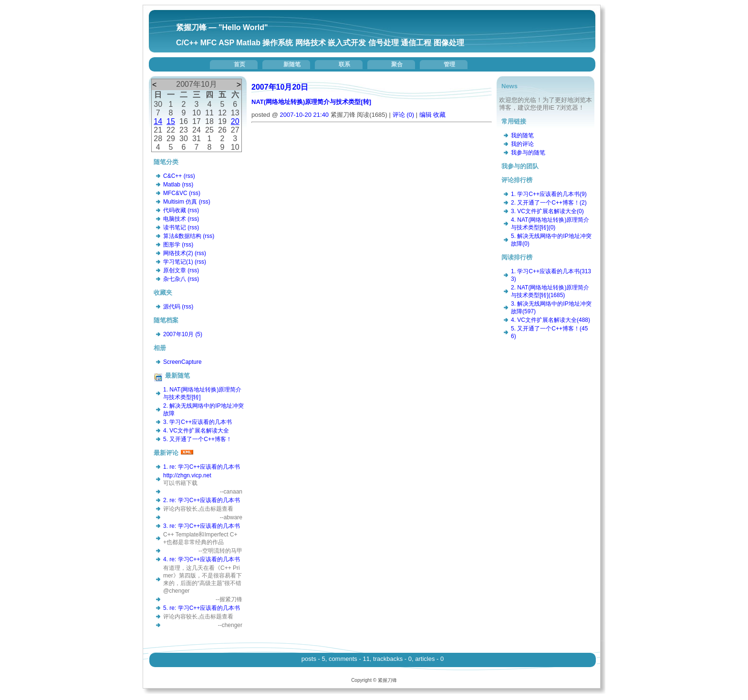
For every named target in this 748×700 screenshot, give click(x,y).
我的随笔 (522, 135)
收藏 (439, 115)
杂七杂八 (175, 279)
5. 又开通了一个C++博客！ (197, 439)
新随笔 (292, 64)
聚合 (397, 64)
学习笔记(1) (178, 262)
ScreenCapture (182, 362)
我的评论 (522, 144)
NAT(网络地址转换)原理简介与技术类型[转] (311, 102)
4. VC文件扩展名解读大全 (196, 431)
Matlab (172, 185)
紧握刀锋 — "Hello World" (222, 27)
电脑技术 (175, 219)
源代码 (172, 307)
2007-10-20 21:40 (304, 115)
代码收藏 (175, 210)
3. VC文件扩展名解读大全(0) (547, 211)
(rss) (189, 176)
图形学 (172, 245)
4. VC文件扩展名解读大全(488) (551, 320)
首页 (239, 64)
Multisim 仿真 (180, 202)
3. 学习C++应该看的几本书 (197, 422)
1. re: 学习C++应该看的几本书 (202, 467)
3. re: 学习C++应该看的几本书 (202, 526)
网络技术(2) (178, 253)
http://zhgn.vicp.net (187, 475)
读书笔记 (175, 227)
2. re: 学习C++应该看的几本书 (202, 500)
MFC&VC (175, 193)
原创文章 (175, 270)
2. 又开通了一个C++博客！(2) (549, 203)
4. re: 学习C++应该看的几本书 (202, 559)
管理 (449, 64)
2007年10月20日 (280, 87)
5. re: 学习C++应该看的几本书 (202, 608)
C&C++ (172, 176)
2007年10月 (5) (183, 334)
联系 (344, 64)
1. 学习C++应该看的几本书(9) (549, 194)
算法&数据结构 (182, 236)
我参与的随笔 (528, 153)
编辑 (426, 115)
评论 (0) (404, 115)
